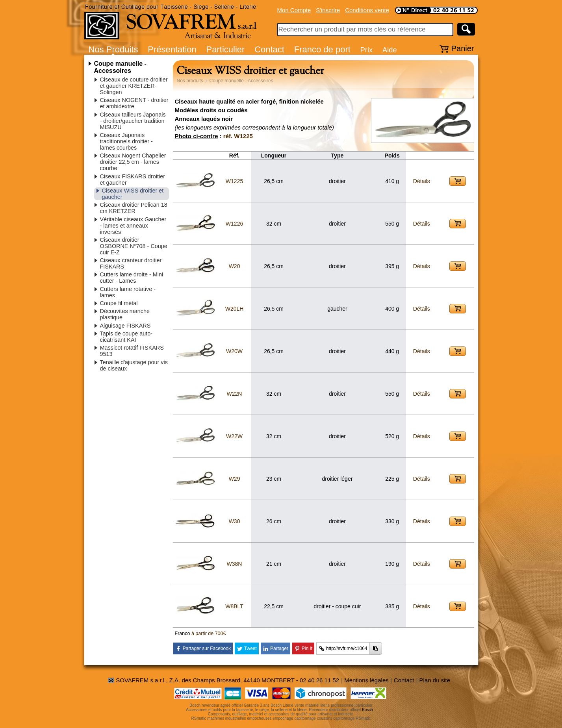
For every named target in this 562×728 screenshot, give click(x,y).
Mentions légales (366, 680)
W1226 (234, 224)
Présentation (172, 49)
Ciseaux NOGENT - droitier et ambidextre (134, 103)
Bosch (367, 710)
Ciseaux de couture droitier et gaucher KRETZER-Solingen (134, 86)
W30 (235, 521)
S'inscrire (328, 10)
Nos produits (190, 81)
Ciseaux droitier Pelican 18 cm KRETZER (134, 208)
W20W (234, 351)
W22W (234, 436)
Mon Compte (294, 10)
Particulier (226, 49)
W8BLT (234, 606)
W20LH (235, 309)
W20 (235, 266)
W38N (235, 564)
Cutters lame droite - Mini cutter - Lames (132, 278)
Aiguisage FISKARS (125, 326)
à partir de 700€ (209, 634)
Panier (463, 48)
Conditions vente (367, 10)
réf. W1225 (238, 136)
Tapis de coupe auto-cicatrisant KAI (126, 337)
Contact (269, 49)
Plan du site (435, 680)
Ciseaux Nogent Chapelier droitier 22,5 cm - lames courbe (133, 162)
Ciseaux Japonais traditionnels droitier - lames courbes (126, 141)
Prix (367, 50)
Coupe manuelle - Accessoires (120, 67)
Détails (422, 181)
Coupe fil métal (119, 303)
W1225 (234, 181)
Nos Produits (113, 49)
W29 (235, 479)
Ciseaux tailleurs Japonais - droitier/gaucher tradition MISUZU (133, 121)
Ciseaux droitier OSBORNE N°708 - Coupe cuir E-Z (134, 246)
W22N (235, 394)
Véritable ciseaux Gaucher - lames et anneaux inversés (133, 226)
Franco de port (322, 49)
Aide (390, 50)
